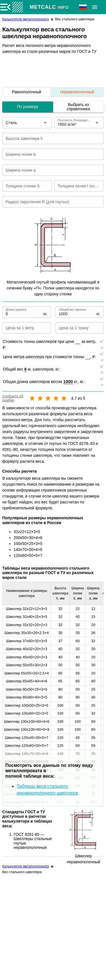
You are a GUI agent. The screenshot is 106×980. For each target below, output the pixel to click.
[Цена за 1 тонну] (75, 328)
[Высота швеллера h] (49, 139)
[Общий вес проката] (77, 312)
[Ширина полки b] (49, 154)
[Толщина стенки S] (23, 186)
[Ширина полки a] (49, 170)
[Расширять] (95, 7)
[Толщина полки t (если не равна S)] (75, 186)
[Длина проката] (24, 312)
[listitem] (27, 92)
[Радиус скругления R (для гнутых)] (49, 202)
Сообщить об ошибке (13, 398)
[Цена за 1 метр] (22, 328)
